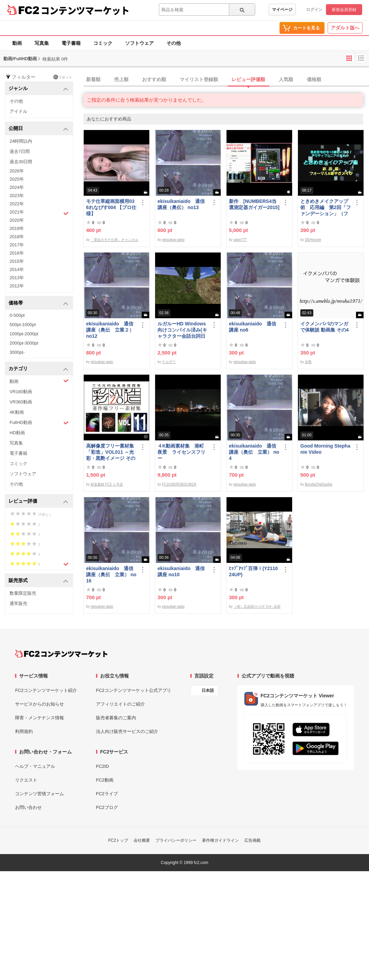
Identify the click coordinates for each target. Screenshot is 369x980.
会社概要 (142, 840)
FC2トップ (118, 840)
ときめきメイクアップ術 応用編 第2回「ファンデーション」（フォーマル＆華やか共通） (326, 208)
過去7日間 (20, 151)
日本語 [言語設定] (208, 691)
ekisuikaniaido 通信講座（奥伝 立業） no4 (254, 452)
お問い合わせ (28, 807)
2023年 (17, 196)
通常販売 (18, 603)
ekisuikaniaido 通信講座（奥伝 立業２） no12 (110, 330)
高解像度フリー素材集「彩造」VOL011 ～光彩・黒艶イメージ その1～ (111, 452)
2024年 (17, 187)
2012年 (17, 286)
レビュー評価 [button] (38, 501)
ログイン (314, 10)
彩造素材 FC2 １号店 (107, 484)
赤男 (308, 362)
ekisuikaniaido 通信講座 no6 (252, 327)
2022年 (17, 204)
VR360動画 (21, 402)
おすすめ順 (154, 79)
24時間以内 (21, 141)
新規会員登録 (344, 10)
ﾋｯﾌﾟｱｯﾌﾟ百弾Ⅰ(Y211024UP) (253, 571)
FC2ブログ (107, 807)
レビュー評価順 (248, 79)
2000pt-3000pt (24, 343)
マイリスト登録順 (199, 79)
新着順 (93, 79)
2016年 (17, 253)
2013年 (17, 278)
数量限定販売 (23, 593)
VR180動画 (21, 392)
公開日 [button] (38, 129)
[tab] (226, 80)
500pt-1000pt (23, 325)
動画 (17, 43)
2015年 (17, 261)
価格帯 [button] (38, 303)
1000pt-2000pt (24, 334)
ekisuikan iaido (173, 240)
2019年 (17, 228)
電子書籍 (71, 43)
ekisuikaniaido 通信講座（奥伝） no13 (181, 204)
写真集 (42, 43)
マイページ (282, 10)
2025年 (17, 179)
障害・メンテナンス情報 (39, 718)
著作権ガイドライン (220, 840)
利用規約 (24, 731)
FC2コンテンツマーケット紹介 (46, 690)
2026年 (17, 171)
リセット (63, 77)
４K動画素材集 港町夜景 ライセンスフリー (181, 452)
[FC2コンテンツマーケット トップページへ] (61, 654)
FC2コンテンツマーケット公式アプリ (134, 690)
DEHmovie (313, 240)
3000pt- (17, 352)
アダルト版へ (345, 28)
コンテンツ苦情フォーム (39, 794)
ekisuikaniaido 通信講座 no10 (181, 571)
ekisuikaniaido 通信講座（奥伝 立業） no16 (111, 575)
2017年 (17, 245)
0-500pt (17, 315)
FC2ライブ (107, 794)
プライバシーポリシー (176, 840)
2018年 (17, 237)
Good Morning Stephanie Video (325, 449)
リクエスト (26, 780)
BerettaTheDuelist (318, 484)
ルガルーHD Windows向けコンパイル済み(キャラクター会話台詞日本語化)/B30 (182, 330)
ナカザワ (169, 362)
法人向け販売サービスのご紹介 (127, 731)
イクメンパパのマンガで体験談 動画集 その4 (325, 327)
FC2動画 (105, 780)
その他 (174, 43)
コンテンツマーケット (85, 10)
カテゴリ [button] (38, 369)
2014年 (17, 269)
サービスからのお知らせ (39, 704)
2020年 (17, 220)
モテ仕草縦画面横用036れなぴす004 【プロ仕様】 (111, 207)
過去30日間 (21, 162)
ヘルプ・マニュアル (35, 766)
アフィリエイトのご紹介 (120, 704)
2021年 (39, 213)
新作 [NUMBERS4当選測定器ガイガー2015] (254, 204)
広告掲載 (252, 840)
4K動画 (17, 412)
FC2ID (102, 766)
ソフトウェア (139, 43)
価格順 (314, 79)
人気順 (286, 79)
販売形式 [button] (38, 581)
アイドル (18, 111)
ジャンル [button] (38, 89)
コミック (103, 43)
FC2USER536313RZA (179, 484)
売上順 (121, 79)
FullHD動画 (39, 423)
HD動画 (17, 433)
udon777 (240, 240)
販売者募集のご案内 (116, 718)
